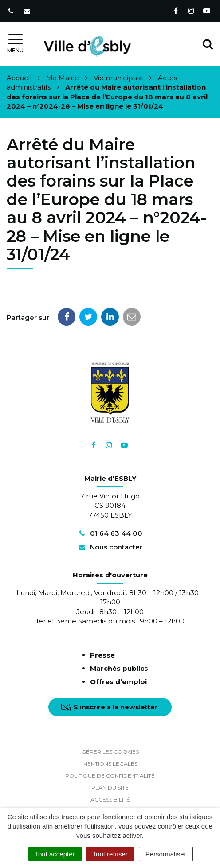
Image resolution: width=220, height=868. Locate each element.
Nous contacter (110, 547)
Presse (102, 655)
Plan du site (110, 788)
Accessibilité (110, 800)
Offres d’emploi (118, 682)
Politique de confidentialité (110, 776)
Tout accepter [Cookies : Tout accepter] (55, 854)
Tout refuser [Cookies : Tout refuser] (110, 854)
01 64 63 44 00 (110, 533)
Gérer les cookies (110, 752)
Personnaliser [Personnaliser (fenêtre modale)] (166, 854)
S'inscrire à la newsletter (109, 707)
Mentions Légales (110, 764)
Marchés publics (119, 668)
